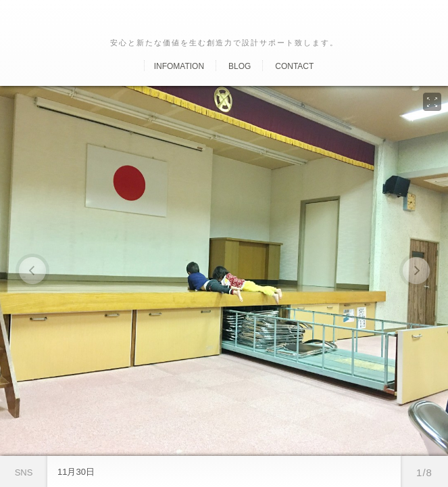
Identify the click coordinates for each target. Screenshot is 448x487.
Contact (294, 66)
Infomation (179, 66)
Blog (240, 66)
